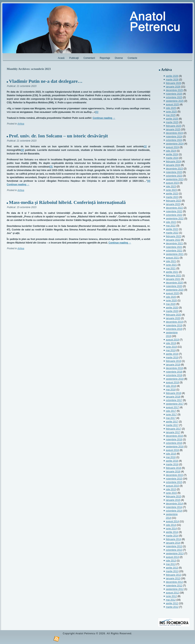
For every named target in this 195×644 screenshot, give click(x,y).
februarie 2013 (173, 575)
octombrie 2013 (174, 550)
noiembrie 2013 (174, 546)
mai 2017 (171, 418)
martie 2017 (172, 425)
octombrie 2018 (174, 375)
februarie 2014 (173, 539)
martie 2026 (172, 80)
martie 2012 (172, 607)
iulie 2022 (171, 222)
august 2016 (172, 450)
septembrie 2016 (175, 447)
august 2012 (172, 593)
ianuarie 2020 (173, 318)
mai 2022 (171, 226)
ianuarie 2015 (173, 500)
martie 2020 (172, 311)
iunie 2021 (171, 265)
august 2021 (172, 258)
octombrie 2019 (174, 329)
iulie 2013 (171, 561)
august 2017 (172, 407)
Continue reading (104, 118)
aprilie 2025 (172, 119)
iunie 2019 (171, 347)
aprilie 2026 (172, 76)
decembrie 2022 (174, 208)
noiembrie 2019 (174, 325)
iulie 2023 (171, 186)
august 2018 (172, 382)
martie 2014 (172, 536)
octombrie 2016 (174, 443)
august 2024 (172, 147)
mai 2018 (171, 390)
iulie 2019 (171, 343)
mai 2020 (171, 304)
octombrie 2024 (174, 140)
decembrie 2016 (174, 436)
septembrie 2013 (175, 554)
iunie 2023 (171, 190)
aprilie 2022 (172, 229)
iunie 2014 (171, 529)
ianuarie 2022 (173, 240)
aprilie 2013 (172, 568)
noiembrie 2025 (174, 94)
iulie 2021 (171, 261)
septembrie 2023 (175, 179)
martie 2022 (172, 233)
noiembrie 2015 (174, 479)
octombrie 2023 (174, 176)
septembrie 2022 (175, 219)
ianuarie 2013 (173, 578)
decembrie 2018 (174, 368)
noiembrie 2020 (174, 286)
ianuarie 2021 (173, 279)
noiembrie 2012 (174, 586)
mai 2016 (171, 457)
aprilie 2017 (172, 422)
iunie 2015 (171, 493)
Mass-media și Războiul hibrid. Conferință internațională (67, 202)
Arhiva (21, 124)
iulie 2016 (171, 454)
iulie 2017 (171, 411)
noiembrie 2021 (174, 247)
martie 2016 (172, 464)
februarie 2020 (173, 315)
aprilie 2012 (172, 603)
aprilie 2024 (172, 154)
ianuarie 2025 (173, 129)
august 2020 (172, 293)
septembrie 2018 (175, 379)
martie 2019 (172, 358)
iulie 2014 (171, 525)
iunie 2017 (171, 415)
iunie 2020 (171, 301)
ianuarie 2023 (173, 204)
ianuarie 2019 (173, 365)
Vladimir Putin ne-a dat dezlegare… (46, 81)
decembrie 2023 (174, 169)
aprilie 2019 (172, 354)
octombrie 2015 (174, 482)
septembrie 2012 (175, 589)
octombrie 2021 (174, 251)
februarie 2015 (173, 497)
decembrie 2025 (174, 90)
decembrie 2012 (174, 582)
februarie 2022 (173, 236)
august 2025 (172, 105)
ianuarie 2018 (173, 397)
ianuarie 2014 (173, 543)
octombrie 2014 (174, 511)
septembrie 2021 (175, 254)
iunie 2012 (171, 596)
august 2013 (172, 557)
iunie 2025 (171, 112)
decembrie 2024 (174, 133)
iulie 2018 (171, 386)
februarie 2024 (173, 162)
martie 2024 (172, 158)
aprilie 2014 (172, 532)
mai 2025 (171, 115)
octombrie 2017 (174, 400)
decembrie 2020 (174, 283)
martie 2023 (172, 197)
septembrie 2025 (175, 101)
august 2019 (172, 340)
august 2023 (172, 183)
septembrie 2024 (175, 144)
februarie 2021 (173, 276)
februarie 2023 (173, 201)
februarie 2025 (173, 126)
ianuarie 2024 (173, 165)
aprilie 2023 (172, 194)
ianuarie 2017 (173, 432)
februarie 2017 (173, 429)
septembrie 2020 (175, 290)
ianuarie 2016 (173, 472)
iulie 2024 (171, 151)
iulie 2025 (171, 108)
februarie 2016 (173, 468)
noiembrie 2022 (174, 211)
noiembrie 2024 (174, 137)
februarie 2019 (173, 361)
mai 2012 (171, 600)
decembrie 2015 (174, 475)
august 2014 (172, 521)
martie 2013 (172, 571)
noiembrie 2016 (174, 439)
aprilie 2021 (172, 272)
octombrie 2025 (174, 97)
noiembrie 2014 (174, 507)
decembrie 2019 (174, 322)
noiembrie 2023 (174, 172)
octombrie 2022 (174, 215)
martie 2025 (172, 122)
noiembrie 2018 (174, 372)
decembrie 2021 (174, 244)
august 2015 (172, 486)
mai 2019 (171, 350)
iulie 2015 (171, 489)
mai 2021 (171, 268)
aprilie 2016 (172, 461)
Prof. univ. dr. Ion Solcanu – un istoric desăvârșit (58, 136)
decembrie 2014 (174, 504)
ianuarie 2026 (173, 87)
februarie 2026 (173, 83)
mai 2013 (171, 564)
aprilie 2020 (172, 308)
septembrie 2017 (175, 404)
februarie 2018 (173, 393)
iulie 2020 (171, 297)
